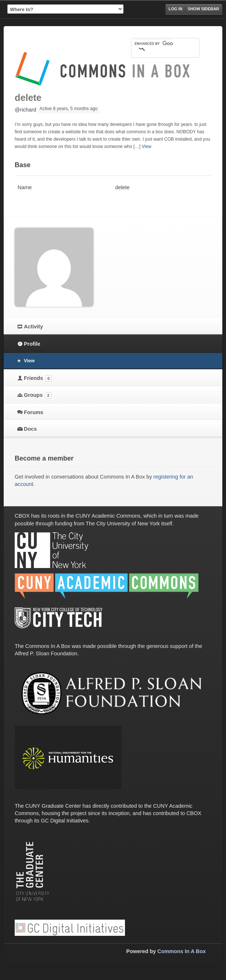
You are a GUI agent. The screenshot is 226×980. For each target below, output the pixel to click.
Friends (38, 378)
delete (28, 98)
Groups (38, 395)
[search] (154, 43)
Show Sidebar (203, 9)
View (146, 147)
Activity (33, 327)
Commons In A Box (182, 951)
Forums (34, 412)
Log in (175, 9)
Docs (30, 429)
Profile (32, 344)
